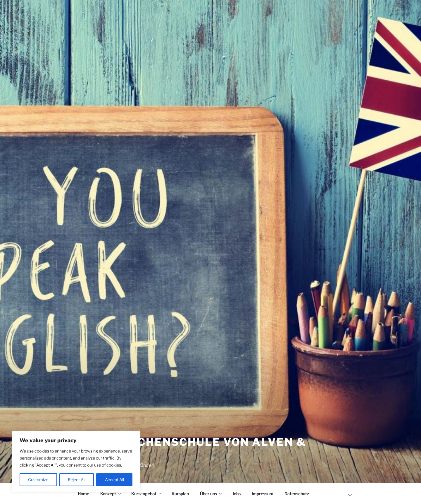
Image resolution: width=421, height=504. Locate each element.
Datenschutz (297, 494)
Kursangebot (147, 494)
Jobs (236, 494)
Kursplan (180, 494)
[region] (76, 462)
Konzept (111, 494)
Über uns (211, 494)
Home (83, 494)
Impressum (263, 494)
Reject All (77, 480)
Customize (38, 480)
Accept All (114, 480)
